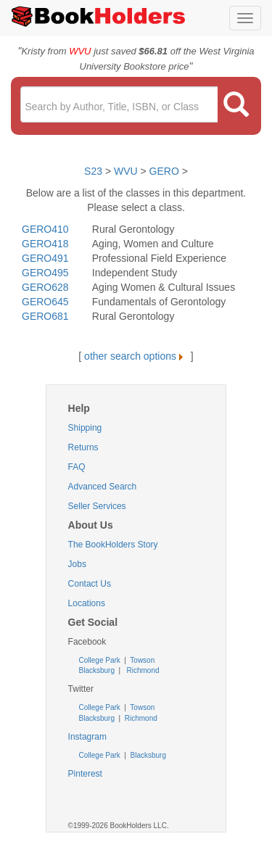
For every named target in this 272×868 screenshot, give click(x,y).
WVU (127, 171)
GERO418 (45, 244)
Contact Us (90, 584)
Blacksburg (97, 670)
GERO (164, 171)
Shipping (85, 428)
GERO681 (45, 316)
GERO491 (45, 258)
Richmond (142, 670)
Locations (87, 603)
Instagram (87, 737)
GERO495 (45, 273)
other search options (136, 356)
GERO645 (45, 302)
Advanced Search (103, 487)
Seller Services (97, 506)
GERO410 (45, 229)
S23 (93, 171)
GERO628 (45, 287)
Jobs (77, 564)
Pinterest (85, 774)
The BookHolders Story (113, 545)
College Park (101, 660)
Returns (83, 447)
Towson (142, 660)
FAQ (77, 467)
